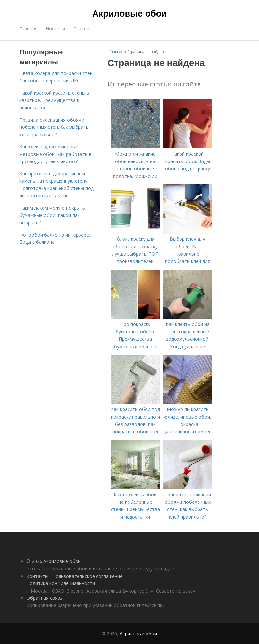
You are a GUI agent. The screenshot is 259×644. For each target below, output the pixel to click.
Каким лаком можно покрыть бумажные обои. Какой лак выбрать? (52, 215)
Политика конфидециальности (61, 583)
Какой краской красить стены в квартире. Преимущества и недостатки (54, 100)
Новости (55, 29)
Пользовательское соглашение (87, 576)
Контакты (37, 576)
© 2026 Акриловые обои (54, 561)
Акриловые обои (129, 14)
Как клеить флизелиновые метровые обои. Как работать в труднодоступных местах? (55, 154)
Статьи (81, 29)
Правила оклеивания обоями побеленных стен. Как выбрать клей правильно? (54, 127)
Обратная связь (44, 598)
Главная (28, 29)
